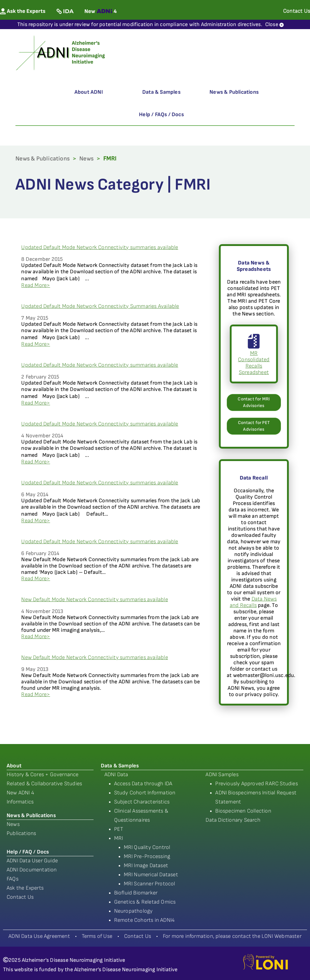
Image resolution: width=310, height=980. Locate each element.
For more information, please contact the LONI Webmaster (232, 936)
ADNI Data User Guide (32, 861)
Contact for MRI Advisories (254, 402)
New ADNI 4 (20, 793)
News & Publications (234, 92)
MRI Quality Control (147, 847)
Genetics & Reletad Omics (145, 902)
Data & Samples (161, 92)
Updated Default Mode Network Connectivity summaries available (100, 247)
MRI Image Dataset (146, 865)
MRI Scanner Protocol (150, 884)
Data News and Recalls (253, 602)
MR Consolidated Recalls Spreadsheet (254, 357)
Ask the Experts (25, 888)
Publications (21, 833)
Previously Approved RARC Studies (256, 784)
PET (119, 829)
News (86, 159)
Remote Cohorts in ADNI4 (145, 920)
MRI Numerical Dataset (151, 875)
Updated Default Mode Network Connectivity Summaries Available (100, 306)
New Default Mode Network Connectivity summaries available (94, 599)
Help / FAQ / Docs (28, 852)
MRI (119, 838)
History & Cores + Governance (43, 775)
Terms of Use (97, 936)
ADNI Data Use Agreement (39, 936)
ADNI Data (116, 775)
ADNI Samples (222, 775)
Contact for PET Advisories (254, 426)
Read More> (36, 285)
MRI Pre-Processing (147, 856)
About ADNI (89, 92)
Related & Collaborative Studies (44, 784)
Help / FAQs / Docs (161, 115)
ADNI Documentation (32, 870)
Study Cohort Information (145, 793)
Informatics (20, 802)
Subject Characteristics (142, 802)
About (14, 766)
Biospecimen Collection (243, 811)
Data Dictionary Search (233, 820)
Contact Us (20, 897)
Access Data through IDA (143, 784)
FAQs (13, 879)
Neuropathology (134, 911)
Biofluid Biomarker (136, 893)
